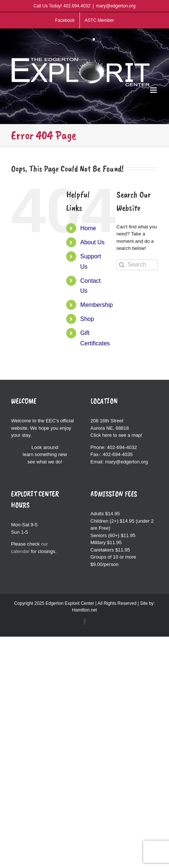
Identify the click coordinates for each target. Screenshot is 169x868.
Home (88, 228)
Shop (87, 319)
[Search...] (137, 265)
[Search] (122, 265)
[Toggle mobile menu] (154, 90)
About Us (92, 242)
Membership (97, 305)
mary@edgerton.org (116, 6)
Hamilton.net (84, 610)
